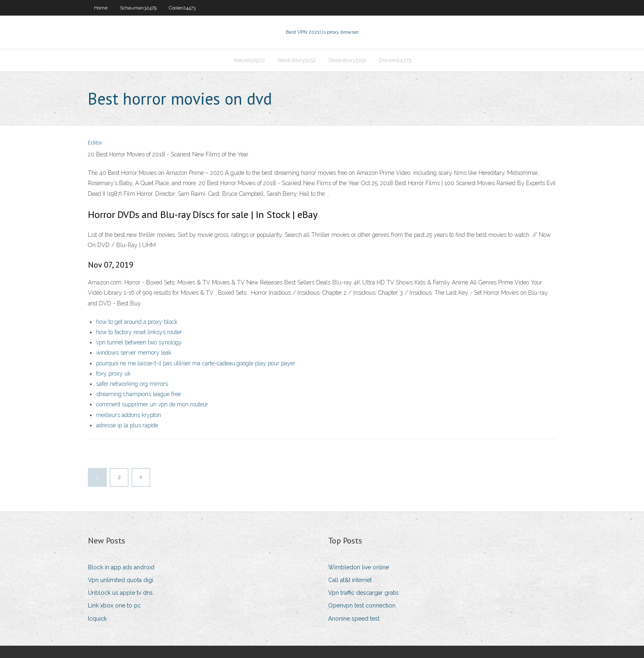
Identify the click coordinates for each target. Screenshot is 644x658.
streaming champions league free (138, 394)
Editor (95, 143)
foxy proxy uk (113, 374)
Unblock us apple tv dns (120, 593)
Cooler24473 (182, 8)
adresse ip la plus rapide (127, 425)
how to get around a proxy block (137, 322)
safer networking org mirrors (132, 384)
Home (101, 8)
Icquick (97, 619)
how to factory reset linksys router (139, 332)
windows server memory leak (134, 353)
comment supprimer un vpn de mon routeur (152, 404)
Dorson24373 (395, 60)
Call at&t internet (350, 580)
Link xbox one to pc (114, 605)
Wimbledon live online (359, 567)
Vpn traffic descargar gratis (363, 593)
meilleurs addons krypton (129, 415)
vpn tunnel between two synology (139, 342)
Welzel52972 (249, 60)
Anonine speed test (354, 619)
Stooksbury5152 (297, 60)
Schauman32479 (138, 8)
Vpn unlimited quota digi (121, 580)
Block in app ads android (121, 567)
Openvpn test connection (362, 605)
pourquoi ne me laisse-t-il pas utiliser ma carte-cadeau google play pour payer (196, 363)
